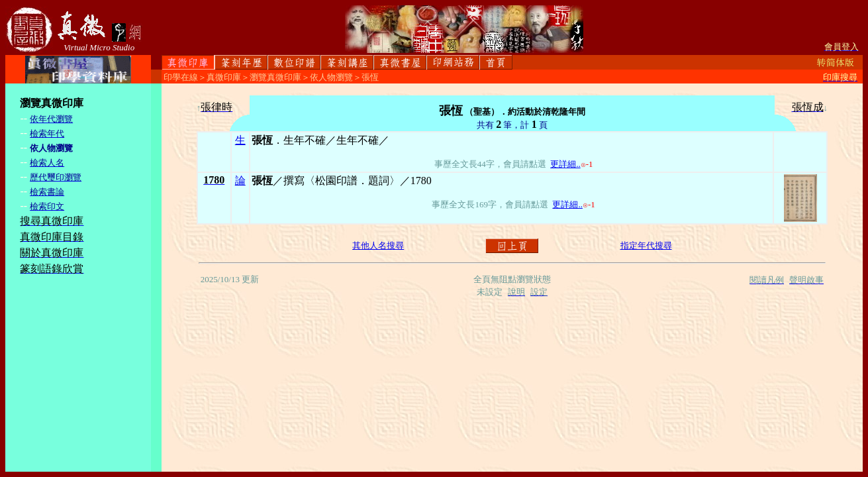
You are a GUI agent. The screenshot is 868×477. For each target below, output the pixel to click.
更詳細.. (565, 164)
